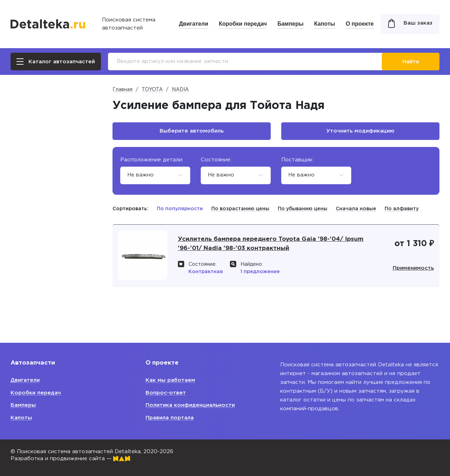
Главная (123, 90)
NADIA (180, 90)
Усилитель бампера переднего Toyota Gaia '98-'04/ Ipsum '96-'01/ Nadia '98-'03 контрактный (272, 248)
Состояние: (216, 160)
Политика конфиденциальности (190, 405)
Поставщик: (297, 160)
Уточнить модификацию (360, 131)
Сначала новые (356, 209)
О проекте (360, 24)
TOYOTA (152, 90)
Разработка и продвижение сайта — (70, 459)
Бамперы (290, 24)
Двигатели (194, 24)
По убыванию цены (303, 209)
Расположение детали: (152, 160)
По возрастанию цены (240, 209)
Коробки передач (243, 24)
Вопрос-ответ (166, 393)
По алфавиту (402, 209)
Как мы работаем (170, 380)
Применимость (412, 272)
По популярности (180, 209)
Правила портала (170, 418)
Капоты (325, 24)
